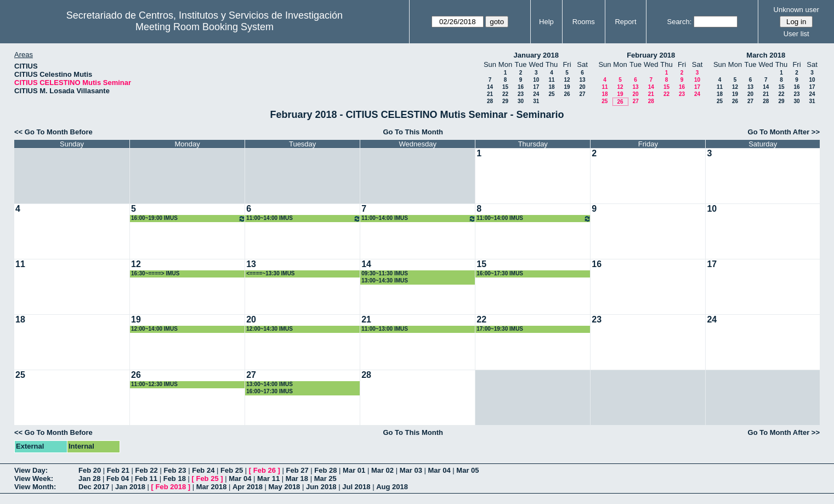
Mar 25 (325, 478)
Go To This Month (413, 132)
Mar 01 (354, 470)
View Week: (34, 478)
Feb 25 (232, 470)
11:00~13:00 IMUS (385, 329)
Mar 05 (467, 470)
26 (567, 94)
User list (796, 34)
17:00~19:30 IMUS (500, 329)
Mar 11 (268, 478)
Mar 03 (411, 470)
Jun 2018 (321, 487)
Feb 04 (118, 478)
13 (582, 80)
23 (521, 94)
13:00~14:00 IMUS (270, 384)
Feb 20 (90, 470)
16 (521, 87)
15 (505, 87)
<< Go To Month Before (53, 132)
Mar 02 (382, 470)
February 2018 (651, 55)
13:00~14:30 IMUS (385, 281)
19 (567, 87)
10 (536, 80)
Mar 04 (439, 470)
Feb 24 (203, 470)
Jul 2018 (356, 487)
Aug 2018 (392, 487)
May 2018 (285, 487)
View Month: (35, 487)
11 (551, 80)
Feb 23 (175, 470)
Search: (679, 22)
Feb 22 (147, 470)
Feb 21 (118, 470)
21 (490, 94)
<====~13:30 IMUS (270, 273)
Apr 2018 (248, 487)
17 (536, 87)
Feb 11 (146, 478)
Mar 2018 (212, 487)
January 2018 (536, 55)
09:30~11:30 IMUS (385, 273)
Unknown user (796, 10)
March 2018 (766, 55)
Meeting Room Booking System (205, 27)
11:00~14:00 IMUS (303, 219)
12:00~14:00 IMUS (154, 329)
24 (536, 94)
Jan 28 (89, 478)
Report (625, 22)
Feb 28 (325, 470)
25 (551, 94)
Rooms (584, 22)
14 (490, 87)
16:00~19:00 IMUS (188, 219)
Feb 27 (297, 470)
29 (505, 101)
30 (521, 101)
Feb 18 (175, 478)
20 (582, 87)
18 (551, 87)
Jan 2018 (130, 487)
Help (546, 22)
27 (582, 94)
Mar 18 (297, 478)
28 (490, 101)
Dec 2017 (94, 487)
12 (567, 80)
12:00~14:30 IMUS (270, 329)
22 (505, 94)
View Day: (31, 470)
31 (536, 101)
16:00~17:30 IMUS (500, 273)
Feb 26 (265, 470)
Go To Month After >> (784, 132)
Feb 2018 (171, 487)
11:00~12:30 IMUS (154, 384)
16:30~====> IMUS (155, 273)
